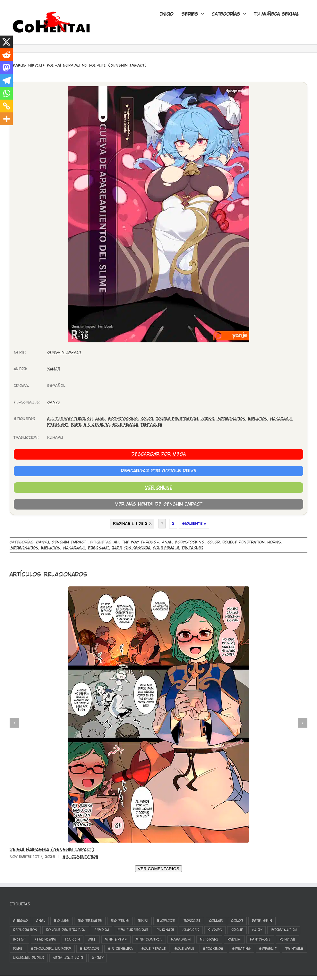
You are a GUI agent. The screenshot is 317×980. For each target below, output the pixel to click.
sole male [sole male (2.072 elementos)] (184, 949)
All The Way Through (70, 419)
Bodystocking (123, 419)
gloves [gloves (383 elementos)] (215, 930)
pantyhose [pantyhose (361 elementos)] (260, 939)
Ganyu (54, 402)
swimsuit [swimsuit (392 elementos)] (268, 949)
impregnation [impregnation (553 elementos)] (284, 930)
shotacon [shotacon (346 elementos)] (90, 949)
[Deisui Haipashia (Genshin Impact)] (159, 589)
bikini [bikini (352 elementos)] (143, 921)
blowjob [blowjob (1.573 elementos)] (166, 921)
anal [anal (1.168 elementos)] (41, 921)
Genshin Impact (64, 352)
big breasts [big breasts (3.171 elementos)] (90, 921)
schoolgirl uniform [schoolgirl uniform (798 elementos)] (51, 949)
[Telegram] (6, 80)
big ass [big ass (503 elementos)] (61, 921)
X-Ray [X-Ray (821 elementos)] (98, 958)
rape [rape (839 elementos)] (18, 949)
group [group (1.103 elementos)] (237, 930)
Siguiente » (194, 524)
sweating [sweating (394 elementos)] (241, 949)
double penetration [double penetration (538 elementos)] (66, 930)
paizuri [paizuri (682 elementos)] (234, 939)
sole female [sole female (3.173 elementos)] (154, 949)
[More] (6, 119)
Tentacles (152, 425)
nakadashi (281, 419)
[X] (6, 42)
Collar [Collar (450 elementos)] (216, 921)
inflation (258, 419)
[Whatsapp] (6, 93)
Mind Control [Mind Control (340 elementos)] (149, 939)
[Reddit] (6, 55)
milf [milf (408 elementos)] (92, 939)
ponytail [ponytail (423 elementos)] (288, 939)
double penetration (177, 419)
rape (76, 425)
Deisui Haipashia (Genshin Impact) (52, 850)
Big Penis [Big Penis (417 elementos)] (120, 921)
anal (100, 419)
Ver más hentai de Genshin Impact (158, 504)
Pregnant (58, 425)
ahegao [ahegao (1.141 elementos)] (20, 921)
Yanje (53, 369)
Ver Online (158, 487)
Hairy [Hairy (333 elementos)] (257, 930)
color (147, 419)
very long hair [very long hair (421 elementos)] (68, 958)
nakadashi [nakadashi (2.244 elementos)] (181, 939)
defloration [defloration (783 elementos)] (25, 930)
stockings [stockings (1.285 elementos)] (213, 949)
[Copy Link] (6, 106)
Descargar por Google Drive (159, 471)
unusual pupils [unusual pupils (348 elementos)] (29, 958)
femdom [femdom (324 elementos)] (102, 930)
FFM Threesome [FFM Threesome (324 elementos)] (133, 930)
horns (207, 419)
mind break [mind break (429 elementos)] (116, 939)
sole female (125, 425)
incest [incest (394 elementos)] (19, 939)
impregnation (231, 419)
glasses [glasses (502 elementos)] (191, 930)
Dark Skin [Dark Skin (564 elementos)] (262, 921)
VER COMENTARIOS (158, 869)
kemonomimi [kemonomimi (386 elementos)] (45, 939)
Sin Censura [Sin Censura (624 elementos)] (120, 949)
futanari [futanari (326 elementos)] (165, 930)
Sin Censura (97, 425)
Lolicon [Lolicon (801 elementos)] (73, 939)
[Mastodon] (6, 68)
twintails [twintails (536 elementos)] (294, 949)
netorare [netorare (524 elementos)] (209, 939)
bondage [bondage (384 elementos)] (192, 921)
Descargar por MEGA (159, 454)
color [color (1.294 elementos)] (237, 921)
